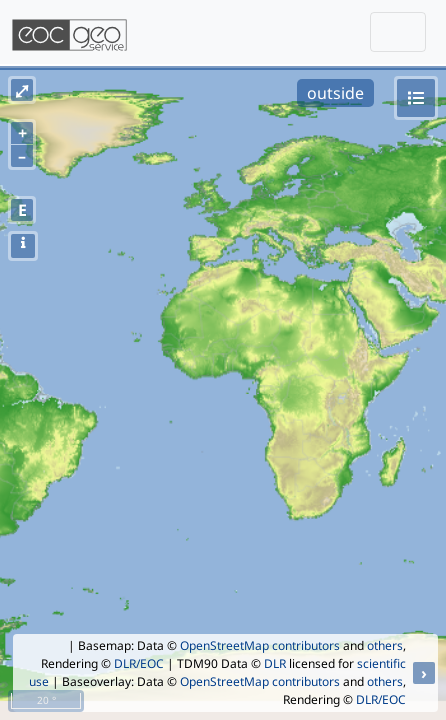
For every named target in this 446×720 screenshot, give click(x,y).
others (385, 645)
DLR (275, 663)
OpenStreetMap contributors (260, 645)
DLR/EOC (139, 663)
